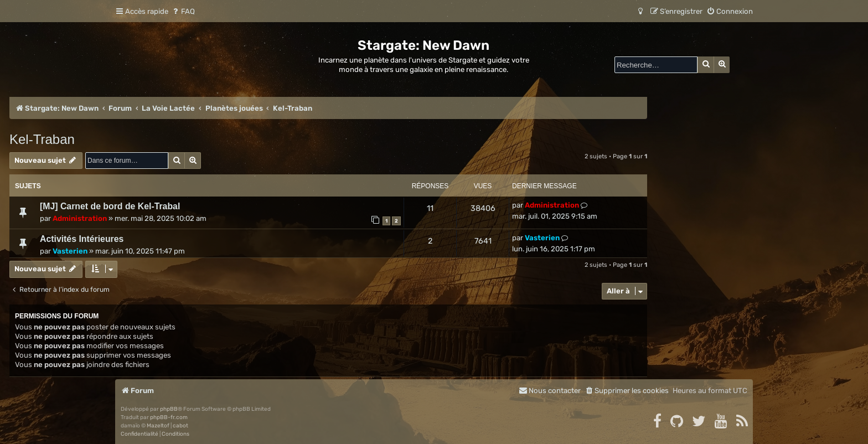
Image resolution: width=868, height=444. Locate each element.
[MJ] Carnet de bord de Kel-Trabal (110, 206)
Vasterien (70, 251)
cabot (180, 426)
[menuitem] (183, 11)
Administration (80, 218)
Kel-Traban (42, 139)
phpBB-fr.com (169, 417)
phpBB (169, 409)
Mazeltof (158, 426)
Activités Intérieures (82, 239)
